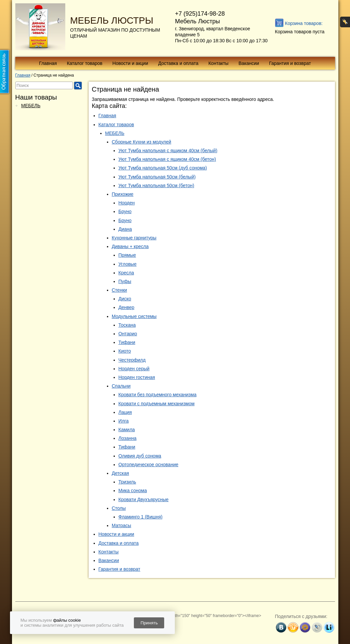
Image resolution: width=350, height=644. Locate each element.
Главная (48, 63)
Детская (121, 473)
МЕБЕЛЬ (31, 106)
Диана (125, 229)
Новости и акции (130, 63)
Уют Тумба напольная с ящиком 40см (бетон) (167, 159)
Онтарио (128, 334)
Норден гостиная (137, 377)
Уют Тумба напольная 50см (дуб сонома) (163, 168)
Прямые (127, 255)
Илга (124, 421)
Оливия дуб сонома (140, 456)
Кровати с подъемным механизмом (157, 404)
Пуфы (125, 281)
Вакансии (249, 63)
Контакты (218, 63)
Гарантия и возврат (290, 63)
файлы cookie (67, 620)
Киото (125, 351)
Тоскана (127, 325)
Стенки (120, 290)
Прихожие (123, 194)
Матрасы (122, 525)
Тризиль (127, 482)
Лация (125, 412)
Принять (149, 623)
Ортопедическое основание (149, 465)
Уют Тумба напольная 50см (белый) (157, 177)
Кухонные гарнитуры (134, 238)
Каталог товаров (85, 63)
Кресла (126, 273)
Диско (125, 299)
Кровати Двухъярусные (144, 499)
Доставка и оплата (178, 63)
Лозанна (128, 438)
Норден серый (134, 369)
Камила (127, 430)
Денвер (127, 307)
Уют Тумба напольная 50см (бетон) (157, 185)
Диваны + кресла (130, 246)
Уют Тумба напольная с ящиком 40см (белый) (168, 151)
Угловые (128, 264)
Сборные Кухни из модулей (142, 142)
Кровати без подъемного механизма (158, 395)
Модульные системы (134, 316)
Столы (119, 508)
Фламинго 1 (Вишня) (141, 517)
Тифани (127, 342)
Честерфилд (132, 360)
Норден (127, 203)
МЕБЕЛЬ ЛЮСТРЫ (112, 20)
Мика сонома (133, 490)
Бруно (125, 211)
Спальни (121, 386)
